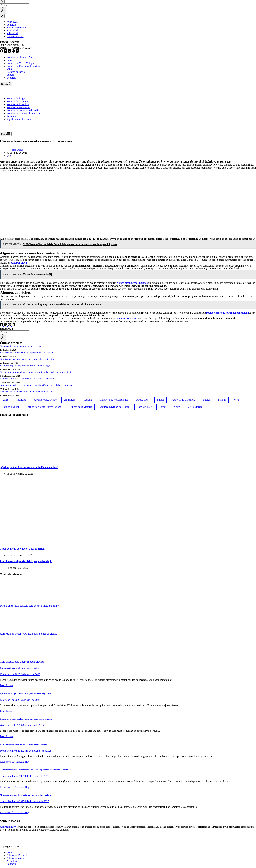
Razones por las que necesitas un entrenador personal (26, 392)
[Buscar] (6, 84)
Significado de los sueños (20, 119)
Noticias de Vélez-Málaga (20, 63)
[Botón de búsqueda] (3, 338)
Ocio (9, 60)
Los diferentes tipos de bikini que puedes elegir (26, 561)
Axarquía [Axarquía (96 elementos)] (87, 400)
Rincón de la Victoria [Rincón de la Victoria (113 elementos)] (81, 407)
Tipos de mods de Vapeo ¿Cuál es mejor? (23, 549)
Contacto (11, 864)
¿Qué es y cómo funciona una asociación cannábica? (29, 467)
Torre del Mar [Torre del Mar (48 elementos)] (144, 407)
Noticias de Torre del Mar (20, 57)
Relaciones (12, 116)
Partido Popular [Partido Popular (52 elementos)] (11, 407)
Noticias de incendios (18, 104)
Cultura (10, 75)
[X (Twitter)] (6, 325)
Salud (9, 69)
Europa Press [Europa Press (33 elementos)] (143, 400)
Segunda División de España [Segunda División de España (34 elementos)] (114, 407)
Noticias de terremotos (18, 101)
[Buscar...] (14, 332)
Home (10, 852)
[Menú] (6, 134)
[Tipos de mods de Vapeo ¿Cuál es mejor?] (49, 542)
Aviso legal (12, 861)
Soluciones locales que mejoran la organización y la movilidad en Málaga (36, 385)
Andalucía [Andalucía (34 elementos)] (70, 400)
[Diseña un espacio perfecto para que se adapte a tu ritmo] (12, 603)
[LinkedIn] (13, 325)
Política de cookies (16, 858)
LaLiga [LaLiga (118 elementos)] (207, 400)
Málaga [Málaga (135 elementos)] (222, 400)
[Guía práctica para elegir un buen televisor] (12, 659)
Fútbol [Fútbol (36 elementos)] (161, 400)
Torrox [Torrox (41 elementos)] (163, 407)
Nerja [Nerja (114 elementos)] (236, 400)
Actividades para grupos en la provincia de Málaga (25, 366)
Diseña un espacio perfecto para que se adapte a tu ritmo (27, 359)
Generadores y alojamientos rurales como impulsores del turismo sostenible (37, 372)
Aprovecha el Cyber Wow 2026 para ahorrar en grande (27, 353)
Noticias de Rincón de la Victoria (24, 66)
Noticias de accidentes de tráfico (23, 110)
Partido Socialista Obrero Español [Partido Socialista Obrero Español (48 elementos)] (44, 407)
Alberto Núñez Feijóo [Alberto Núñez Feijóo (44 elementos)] (45, 400)
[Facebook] (2, 325)
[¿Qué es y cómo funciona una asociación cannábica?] (33, 461)
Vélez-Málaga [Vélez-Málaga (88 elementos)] (195, 407)
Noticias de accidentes (18, 107)
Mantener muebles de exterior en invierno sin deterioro (27, 379)
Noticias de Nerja (16, 72)
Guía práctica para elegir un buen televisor (21, 346)
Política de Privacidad (18, 855)
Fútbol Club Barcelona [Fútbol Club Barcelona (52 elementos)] (183, 400)
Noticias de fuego (16, 99)
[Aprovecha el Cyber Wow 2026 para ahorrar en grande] (12, 631)
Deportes (11, 78)
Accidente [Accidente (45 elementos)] (21, 400)
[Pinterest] (10, 325)
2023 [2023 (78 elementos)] (5, 400)
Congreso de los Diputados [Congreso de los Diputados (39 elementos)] (114, 400)
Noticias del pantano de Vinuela (23, 113)
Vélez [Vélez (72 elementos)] (177, 407)
